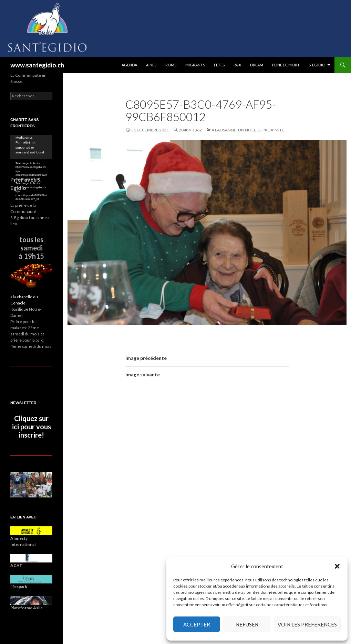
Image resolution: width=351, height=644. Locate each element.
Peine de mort (286, 65)
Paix (237, 65)
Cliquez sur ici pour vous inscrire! (32, 427)
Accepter (197, 624)
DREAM (257, 65)
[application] (31, 147)
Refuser (247, 624)
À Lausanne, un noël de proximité (248, 130)
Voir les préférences (307, 624)
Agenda (129, 65)
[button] (337, 566)
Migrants (195, 65)
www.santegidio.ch (37, 65)
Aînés (151, 65)
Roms (171, 65)
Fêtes (219, 65)
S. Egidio (317, 65)
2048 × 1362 (190, 130)
